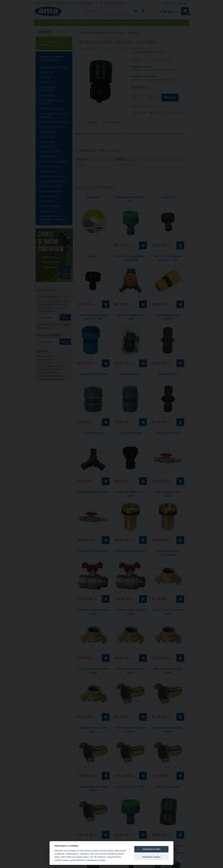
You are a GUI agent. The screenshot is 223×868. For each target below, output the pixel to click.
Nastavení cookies (151, 857)
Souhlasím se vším (151, 849)
